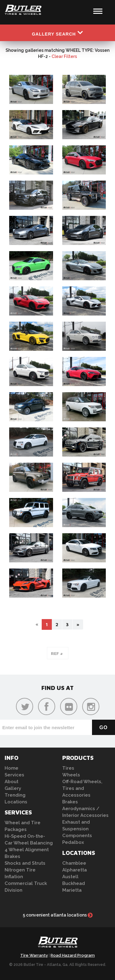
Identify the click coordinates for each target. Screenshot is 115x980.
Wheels (71, 775)
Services (14, 775)
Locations (16, 802)
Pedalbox (73, 842)
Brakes (12, 856)
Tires (68, 768)
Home (11, 768)
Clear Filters (64, 56)
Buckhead (74, 883)
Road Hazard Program (73, 955)
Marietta (72, 890)
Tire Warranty (34, 955)
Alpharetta (75, 870)
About (11, 782)
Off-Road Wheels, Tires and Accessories (82, 788)
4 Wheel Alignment (27, 850)
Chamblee (74, 863)
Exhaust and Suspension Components (77, 829)
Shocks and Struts (25, 863)
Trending (15, 795)
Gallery (13, 788)
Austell (70, 877)
